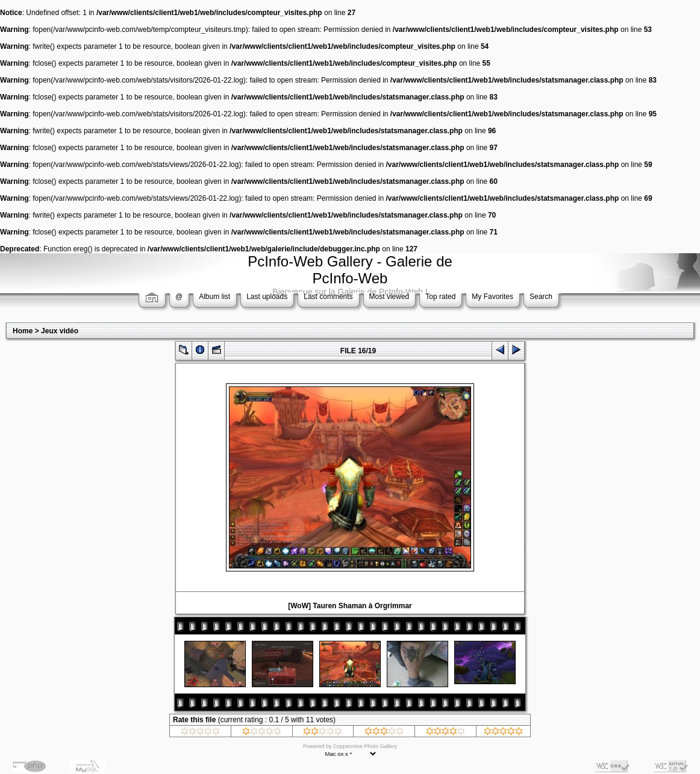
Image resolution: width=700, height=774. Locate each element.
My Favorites (492, 297)
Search (541, 297)
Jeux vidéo (60, 331)
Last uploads (267, 297)
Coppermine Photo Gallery (365, 746)
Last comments (328, 297)
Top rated (440, 297)
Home (23, 331)
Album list (214, 297)
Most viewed (389, 297)
